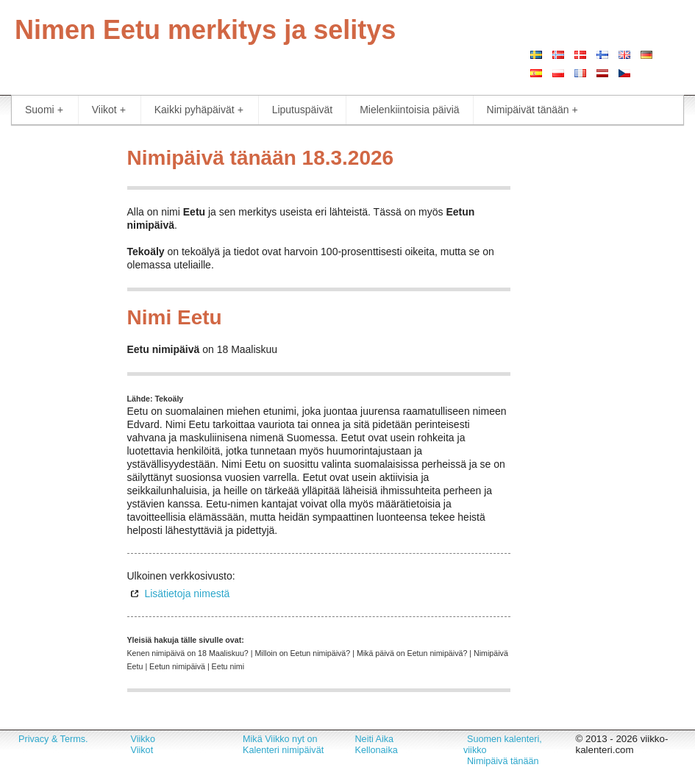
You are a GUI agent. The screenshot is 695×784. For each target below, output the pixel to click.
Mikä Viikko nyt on (280, 739)
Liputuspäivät (303, 110)
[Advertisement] (58, 360)
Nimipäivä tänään (503, 761)
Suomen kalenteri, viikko (503, 745)
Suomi (44, 110)
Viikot (109, 110)
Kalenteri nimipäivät (283, 750)
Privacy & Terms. (53, 739)
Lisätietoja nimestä (187, 594)
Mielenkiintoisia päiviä (409, 110)
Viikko (143, 739)
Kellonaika (377, 750)
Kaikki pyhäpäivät (199, 110)
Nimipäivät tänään (532, 110)
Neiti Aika (375, 739)
